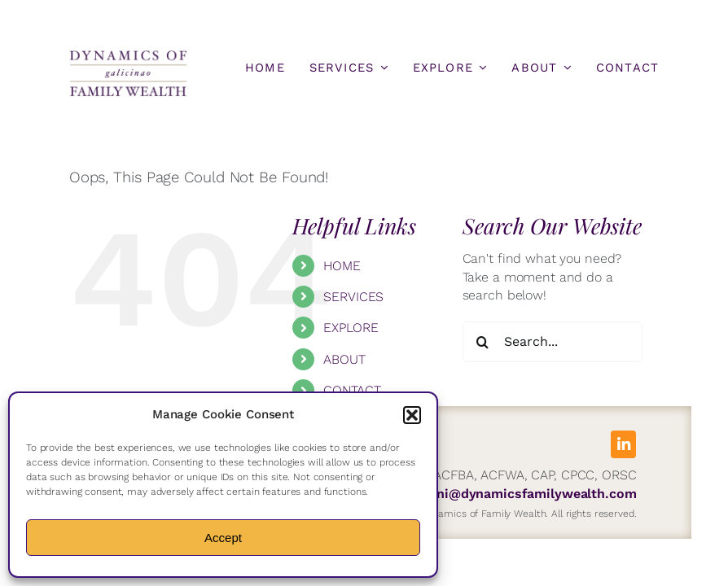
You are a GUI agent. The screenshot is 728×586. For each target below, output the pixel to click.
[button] (412, 415)
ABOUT (344, 359)
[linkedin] (623, 445)
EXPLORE (351, 328)
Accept (223, 538)
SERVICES (353, 297)
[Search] (483, 342)
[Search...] (553, 342)
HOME (342, 266)
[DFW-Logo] (128, 55)
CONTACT (352, 390)
